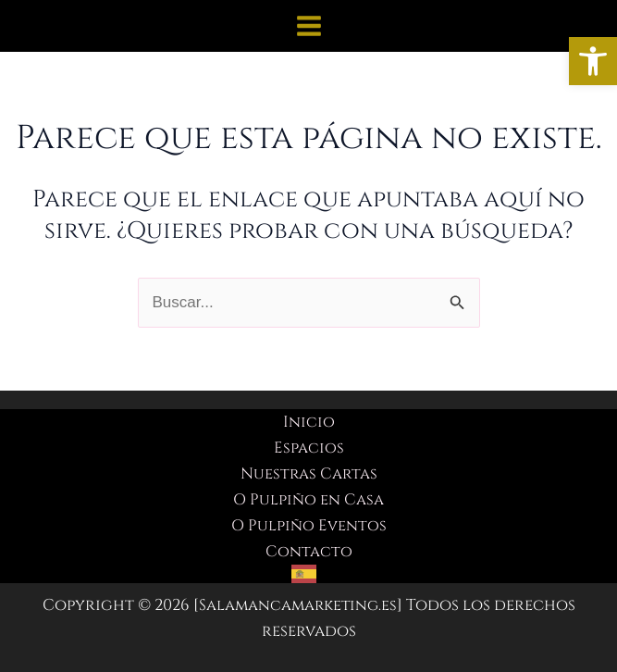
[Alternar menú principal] (309, 26)
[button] (593, 61)
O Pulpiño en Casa (308, 499)
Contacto (308, 551)
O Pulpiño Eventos (308, 525)
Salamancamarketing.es (298, 605)
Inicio (309, 422)
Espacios (309, 448)
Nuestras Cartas (309, 473)
